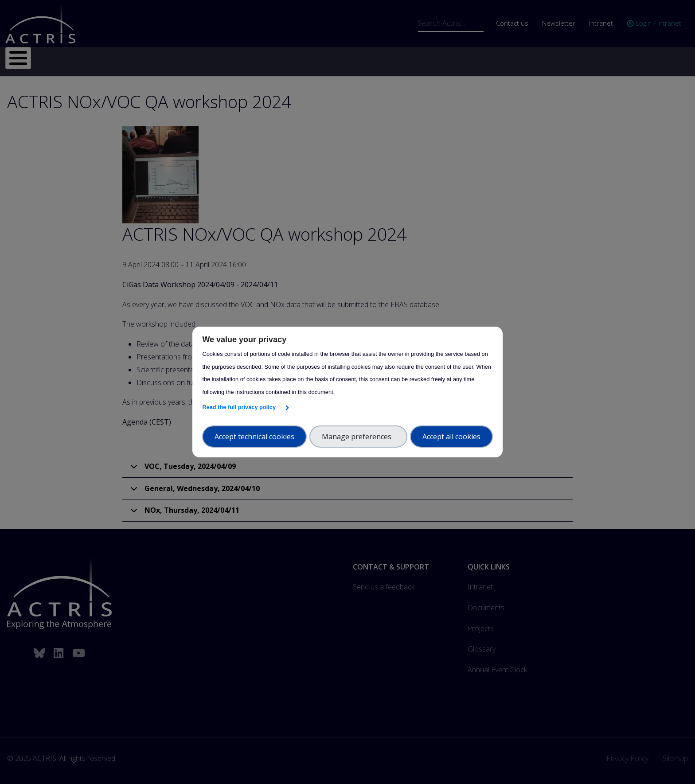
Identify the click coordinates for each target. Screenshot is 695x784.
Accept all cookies (451, 437)
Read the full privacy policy (240, 407)
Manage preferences (358, 437)
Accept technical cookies (254, 437)
